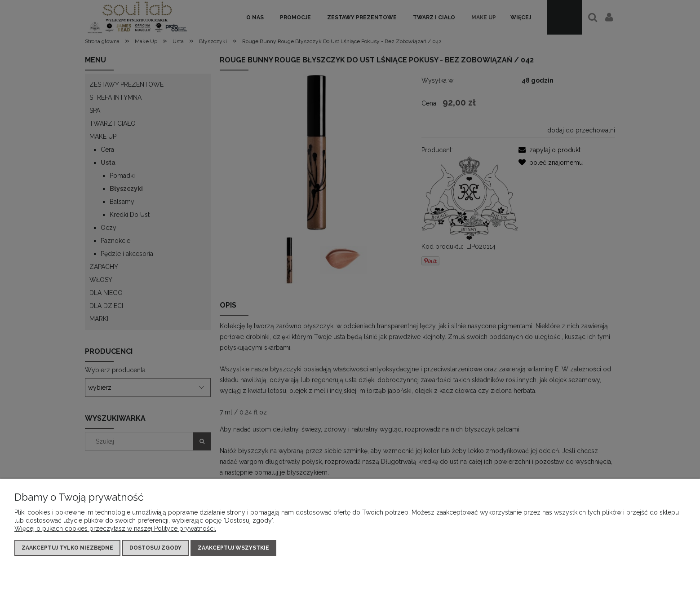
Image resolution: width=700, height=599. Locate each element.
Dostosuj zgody (155, 548)
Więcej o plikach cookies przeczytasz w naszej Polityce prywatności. (115, 529)
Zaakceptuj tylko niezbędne (67, 548)
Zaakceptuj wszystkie (233, 548)
